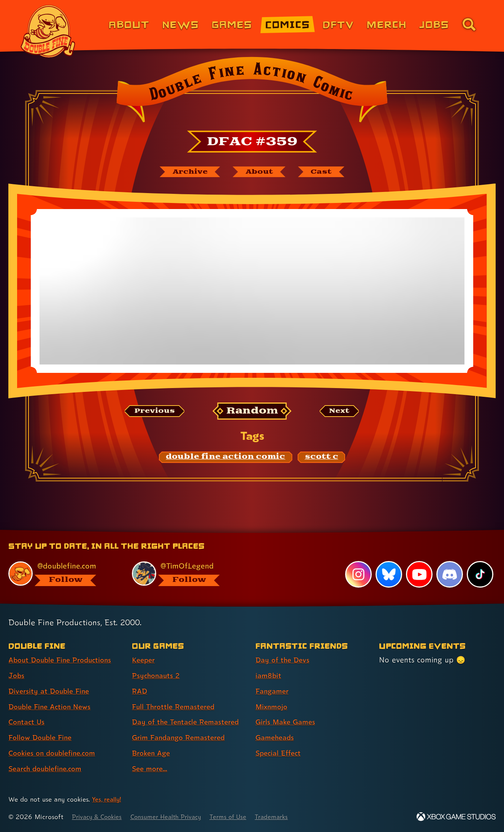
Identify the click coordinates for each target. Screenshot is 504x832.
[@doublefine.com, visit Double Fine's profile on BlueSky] (61, 574)
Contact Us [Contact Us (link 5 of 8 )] (28, 722)
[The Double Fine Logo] (48, 31)
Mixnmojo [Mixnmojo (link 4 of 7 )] (273, 707)
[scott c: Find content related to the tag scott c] (322, 458)
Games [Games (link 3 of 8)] (232, 24)
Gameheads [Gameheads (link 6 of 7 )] (276, 738)
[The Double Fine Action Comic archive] (186, 172)
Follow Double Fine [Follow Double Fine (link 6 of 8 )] (42, 738)
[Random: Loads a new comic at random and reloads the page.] (252, 412)
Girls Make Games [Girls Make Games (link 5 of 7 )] (287, 722)
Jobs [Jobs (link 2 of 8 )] (17, 676)
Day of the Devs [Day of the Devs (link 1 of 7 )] (284, 660)
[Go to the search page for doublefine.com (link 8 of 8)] (469, 24)
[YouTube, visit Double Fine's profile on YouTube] (419, 575)
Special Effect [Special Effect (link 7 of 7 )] (280, 753)
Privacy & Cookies (99, 817)
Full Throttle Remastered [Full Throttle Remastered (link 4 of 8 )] (176, 707)
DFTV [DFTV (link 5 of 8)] (338, 24)
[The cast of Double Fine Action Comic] (326, 172)
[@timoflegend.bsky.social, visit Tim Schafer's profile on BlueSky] (185, 574)
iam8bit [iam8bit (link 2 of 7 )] (269, 676)
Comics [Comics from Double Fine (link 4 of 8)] (288, 24)
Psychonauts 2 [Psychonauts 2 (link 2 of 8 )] (157, 676)
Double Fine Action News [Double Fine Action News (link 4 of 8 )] (52, 707)
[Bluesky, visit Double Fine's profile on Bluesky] (388, 575)
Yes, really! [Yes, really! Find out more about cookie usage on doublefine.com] (108, 800)
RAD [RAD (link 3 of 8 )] (140, 691)
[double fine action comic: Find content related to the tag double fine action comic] (226, 458)
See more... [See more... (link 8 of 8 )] (151, 769)
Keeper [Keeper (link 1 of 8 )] (144, 660)
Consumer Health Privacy (174, 817)
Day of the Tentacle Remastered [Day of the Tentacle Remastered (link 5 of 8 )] (189, 722)
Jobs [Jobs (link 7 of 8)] (434, 24)
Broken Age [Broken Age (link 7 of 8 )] (153, 753)
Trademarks (286, 817)
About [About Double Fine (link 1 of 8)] (129, 24)
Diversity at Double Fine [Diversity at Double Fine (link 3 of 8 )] (51, 691)
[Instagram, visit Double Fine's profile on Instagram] (358, 575)
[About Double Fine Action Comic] (260, 172)
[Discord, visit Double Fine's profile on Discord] (449, 575)
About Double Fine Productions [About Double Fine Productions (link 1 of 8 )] (63, 660)
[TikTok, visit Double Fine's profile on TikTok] (480, 575)
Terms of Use (240, 817)
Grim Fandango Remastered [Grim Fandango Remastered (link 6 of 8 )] (182, 738)
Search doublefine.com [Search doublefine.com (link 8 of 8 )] (48, 769)
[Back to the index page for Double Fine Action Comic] (252, 92)
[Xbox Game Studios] (456, 817)
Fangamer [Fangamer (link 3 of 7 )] (273, 691)
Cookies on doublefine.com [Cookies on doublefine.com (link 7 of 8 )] (55, 753)
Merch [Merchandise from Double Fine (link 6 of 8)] (387, 24)
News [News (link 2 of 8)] (181, 24)
